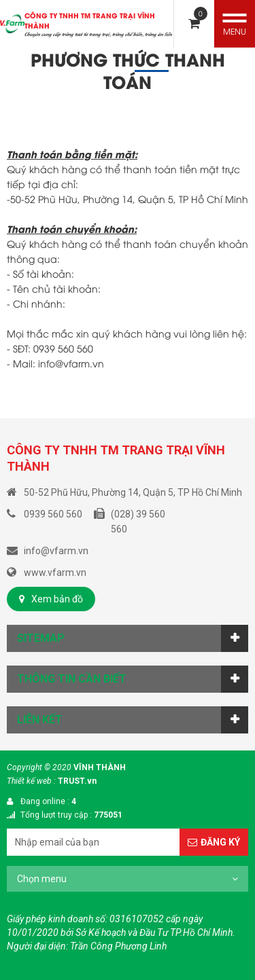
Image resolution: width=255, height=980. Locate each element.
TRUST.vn (77, 781)
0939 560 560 (63, 348)
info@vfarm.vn (71, 363)
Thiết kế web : (31, 781)
